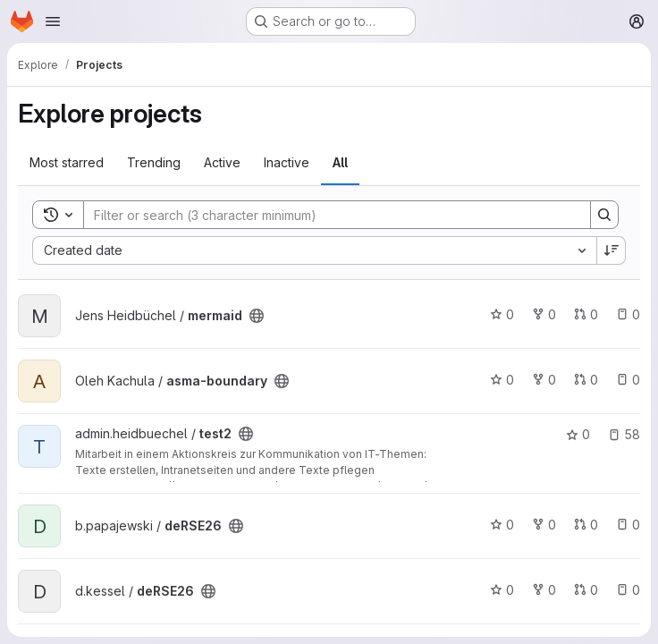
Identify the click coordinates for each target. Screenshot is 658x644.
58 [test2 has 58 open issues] (624, 434)
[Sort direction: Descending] (612, 250)
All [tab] (340, 162)
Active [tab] (222, 162)
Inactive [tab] (287, 162)
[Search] (328, 215)
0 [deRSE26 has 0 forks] (544, 525)
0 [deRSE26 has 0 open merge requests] (586, 525)
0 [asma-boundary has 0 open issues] (628, 380)
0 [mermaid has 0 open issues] (628, 314)
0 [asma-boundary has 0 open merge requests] (586, 380)
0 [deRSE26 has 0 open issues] (628, 525)
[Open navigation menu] (53, 21)
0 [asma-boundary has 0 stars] (502, 380)
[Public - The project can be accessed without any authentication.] (257, 316)
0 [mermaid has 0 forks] (544, 314)
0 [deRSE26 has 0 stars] (502, 525)
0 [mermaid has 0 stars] (502, 314)
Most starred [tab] (67, 162)
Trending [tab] (154, 162)
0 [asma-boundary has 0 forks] (544, 380)
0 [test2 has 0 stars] (578, 434)
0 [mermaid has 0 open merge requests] (586, 314)
